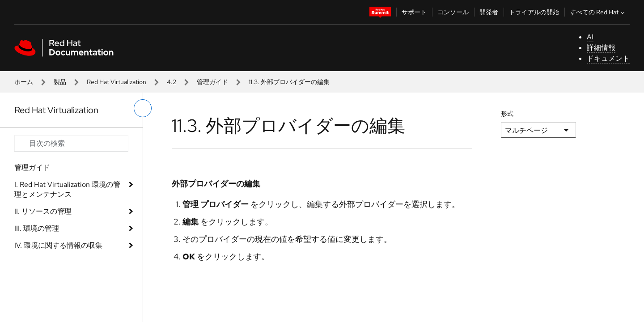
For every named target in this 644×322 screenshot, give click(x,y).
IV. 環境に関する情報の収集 (58, 245)
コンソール (453, 12)
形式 (507, 114)
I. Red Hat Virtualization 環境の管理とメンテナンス (67, 189)
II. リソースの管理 (43, 211)
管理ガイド (212, 82)
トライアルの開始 (534, 12)
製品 (60, 82)
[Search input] (71, 144)
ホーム (24, 82)
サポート (414, 12)
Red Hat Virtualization (117, 82)
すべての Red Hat (598, 12)
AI (590, 37)
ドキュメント (608, 58)
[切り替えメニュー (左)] (143, 108)
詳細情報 (601, 48)
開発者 (489, 12)
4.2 (172, 82)
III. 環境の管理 (37, 228)
